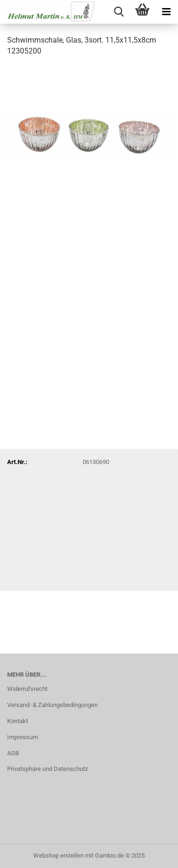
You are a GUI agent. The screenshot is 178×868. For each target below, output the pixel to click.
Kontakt (18, 721)
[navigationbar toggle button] (166, 12)
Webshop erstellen (58, 855)
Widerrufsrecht (27, 689)
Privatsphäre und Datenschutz (47, 769)
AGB (13, 753)
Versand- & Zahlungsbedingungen (52, 705)
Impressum (23, 737)
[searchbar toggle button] (119, 12)
